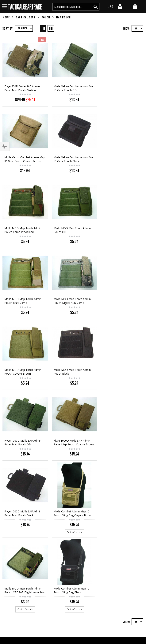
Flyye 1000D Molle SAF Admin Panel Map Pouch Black (23, 367)
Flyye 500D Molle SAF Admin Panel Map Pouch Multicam (22, 87)
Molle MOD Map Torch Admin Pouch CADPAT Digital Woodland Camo (119, 368)
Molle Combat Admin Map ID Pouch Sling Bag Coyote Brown (72, 367)
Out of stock (73, 386)
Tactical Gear (26, 17)
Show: (126, 28)
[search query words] (76, 7)
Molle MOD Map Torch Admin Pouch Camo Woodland (71, 157)
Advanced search (13, 531)
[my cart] (135, 7)
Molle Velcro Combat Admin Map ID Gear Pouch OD (70, 87)
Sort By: (8, 28)
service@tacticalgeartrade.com (26, 547)
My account (10, 518)
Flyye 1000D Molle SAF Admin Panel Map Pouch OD (71, 297)
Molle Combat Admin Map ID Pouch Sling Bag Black (22, 442)
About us (8, 505)
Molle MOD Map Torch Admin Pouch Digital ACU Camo (71, 227)
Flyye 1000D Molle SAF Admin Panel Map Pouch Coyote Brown (121, 297)
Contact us (10, 512)
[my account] (120, 8)
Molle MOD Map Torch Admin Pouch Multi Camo (23, 227)
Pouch (46, 17)
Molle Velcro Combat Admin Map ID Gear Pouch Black (22, 157)
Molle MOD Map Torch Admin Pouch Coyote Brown (119, 227)
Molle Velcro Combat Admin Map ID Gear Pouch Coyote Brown (118, 89)
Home (6, 17)
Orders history (12, 525)
